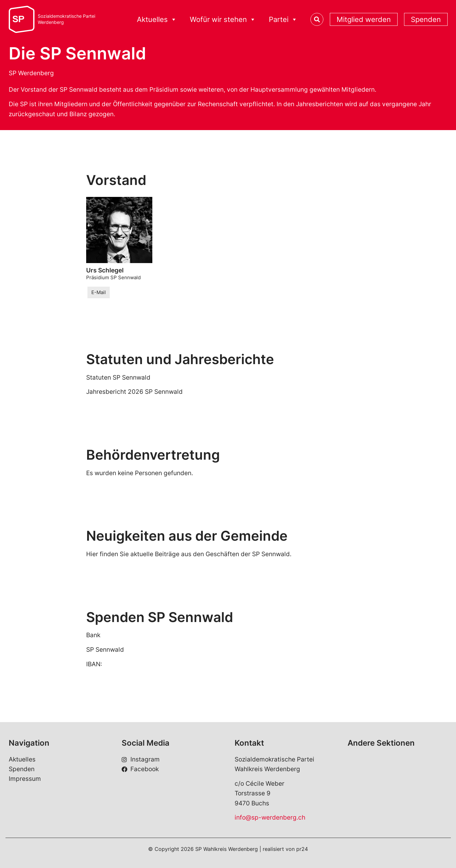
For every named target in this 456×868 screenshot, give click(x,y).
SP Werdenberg (31, 73)
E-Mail (99, 292)
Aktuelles (157, 20)
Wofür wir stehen (223, 20)
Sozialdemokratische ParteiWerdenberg (66, 19)
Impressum (25, 779)
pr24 (302, 849)
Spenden (426, 19)
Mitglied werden (364, 19)
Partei (283, 20)
